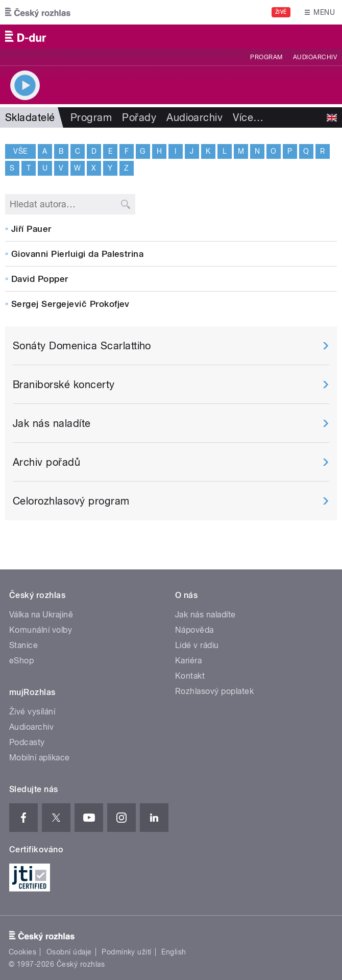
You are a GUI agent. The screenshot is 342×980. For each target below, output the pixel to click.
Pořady (139, 117)
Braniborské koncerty (64, 385)
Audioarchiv (315, 57)
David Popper (40, 279)
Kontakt (190, 676)
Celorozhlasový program (71, 501)
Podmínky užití (127, 952)
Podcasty (27, 742)
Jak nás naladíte (52, 423)
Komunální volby (41, 630)
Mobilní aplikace (40, 758)
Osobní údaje (69, 952)
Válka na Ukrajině (41, 615)
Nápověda (194, 630)
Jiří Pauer (31, 229)
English (174, 952)
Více (248, 117)
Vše (20, 151)
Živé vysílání (32, 712)
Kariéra (188, 661)
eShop (21, 661)
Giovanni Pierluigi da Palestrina (77, 254)
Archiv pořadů (46, 462)
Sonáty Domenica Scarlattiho (82, 346)
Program (266, 57)
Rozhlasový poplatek (214, 691)
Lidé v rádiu (197, 645)
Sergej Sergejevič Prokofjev (70, 304)
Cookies (22, 952)
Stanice (23, 645)
